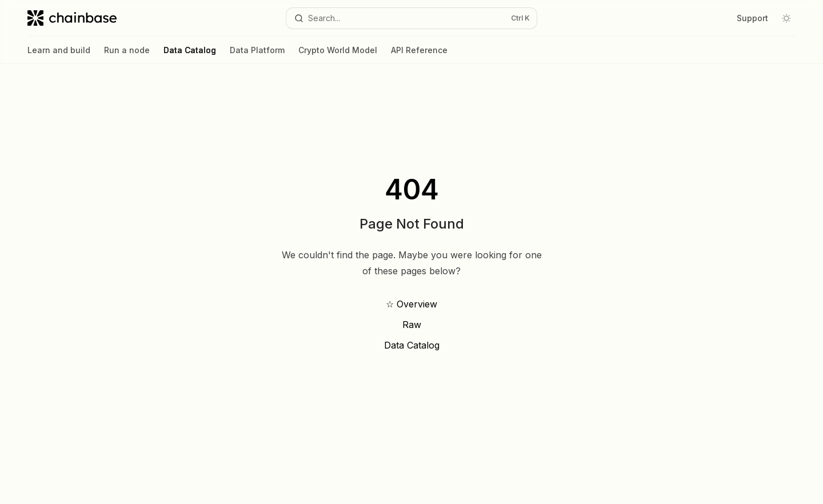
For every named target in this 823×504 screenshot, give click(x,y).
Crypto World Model (338, 55)
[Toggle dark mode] (786, 18)
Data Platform (257, 55)
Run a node (127, 55)
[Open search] (411, 18)
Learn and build (59, 55)
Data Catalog (190, 55)
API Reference (419, 55)
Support (752, 18)
